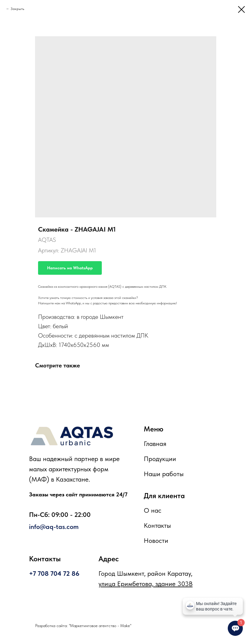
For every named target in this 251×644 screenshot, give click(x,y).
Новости (156, 540)
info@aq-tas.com (54, 527)
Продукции (160, 459)
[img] (72, 436)
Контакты (157, 525)
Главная (155, 444)
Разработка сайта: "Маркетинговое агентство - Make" (83, 626)
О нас (153, 510)
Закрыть (17, 9)
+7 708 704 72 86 (54, 573)
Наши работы (164, 474)
